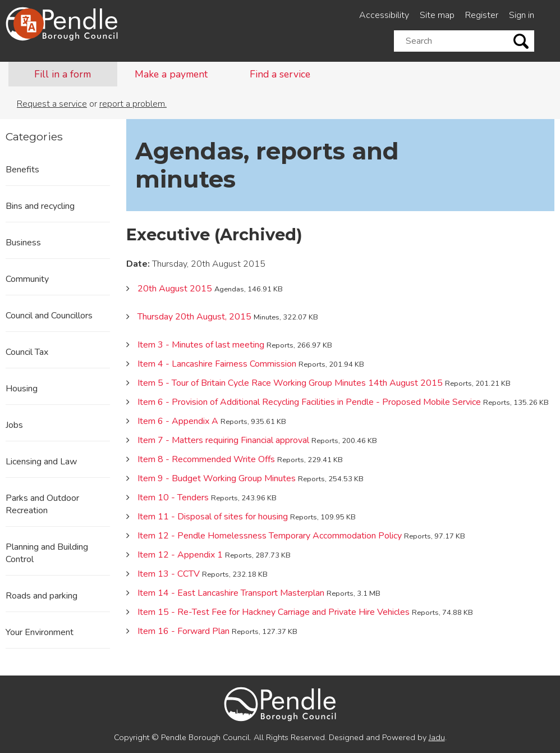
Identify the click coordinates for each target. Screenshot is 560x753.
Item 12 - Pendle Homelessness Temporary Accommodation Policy (270, 536)
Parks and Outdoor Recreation (42, 504)
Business (23, 243)
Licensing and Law (41, 462)
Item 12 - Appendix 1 (180, 555)
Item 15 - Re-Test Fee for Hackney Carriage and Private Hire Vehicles (274, 612)
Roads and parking (42, 596)
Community (27, 279)
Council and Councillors (49, 316)
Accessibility (384, 15)
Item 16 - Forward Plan (183, 631)
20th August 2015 (175, 289)
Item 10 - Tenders (173, 498)
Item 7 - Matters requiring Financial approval (223, 440)
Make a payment (171, 74)
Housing (22, 389)
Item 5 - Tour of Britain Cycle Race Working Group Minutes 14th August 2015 (290, 383)
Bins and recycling (40, 206)
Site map (437, 15)
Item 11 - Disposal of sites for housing (213, 517)
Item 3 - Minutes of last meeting (201, 345)
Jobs (14, 425)
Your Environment (40, 632)
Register (482, 15)
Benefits (22, 170)
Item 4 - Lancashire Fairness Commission (217, 364)
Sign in (522, 15)
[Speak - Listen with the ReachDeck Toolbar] (29, 24)
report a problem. (133, 104)
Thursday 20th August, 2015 (194, 317)
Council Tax (27, 352)
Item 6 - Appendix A (178, 421)
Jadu (437, 737)
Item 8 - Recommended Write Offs (206, 459)
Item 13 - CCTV (169, 574)
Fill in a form (63, 74)
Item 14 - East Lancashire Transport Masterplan (231, 593)
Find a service (280, 74)
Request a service (52, 104)
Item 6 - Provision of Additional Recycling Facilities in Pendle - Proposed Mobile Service (309, 402)
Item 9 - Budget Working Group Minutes (217, 478)
